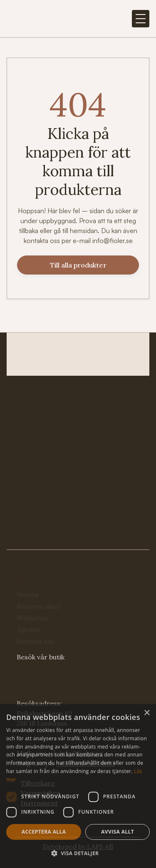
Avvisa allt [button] (118, 832)
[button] (141, 19)
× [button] (147, 713)
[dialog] (78, 786)
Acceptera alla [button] (44, 832)
